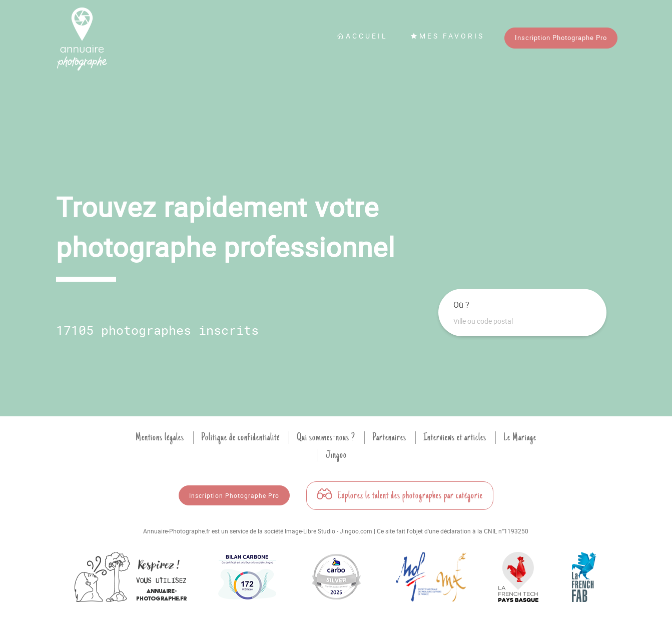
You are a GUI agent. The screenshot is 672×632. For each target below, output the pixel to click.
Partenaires (389, 437)
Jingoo (336, 455)
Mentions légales (160, 437)
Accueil (362, 36)
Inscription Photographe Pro (561, 38)
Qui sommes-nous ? (326, 437)
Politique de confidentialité (240, 437)
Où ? (461, 305)
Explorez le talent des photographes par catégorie (400, 495)
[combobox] (522, 321)
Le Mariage (520, 437)
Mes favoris (447, 36)
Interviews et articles (455, 437)
